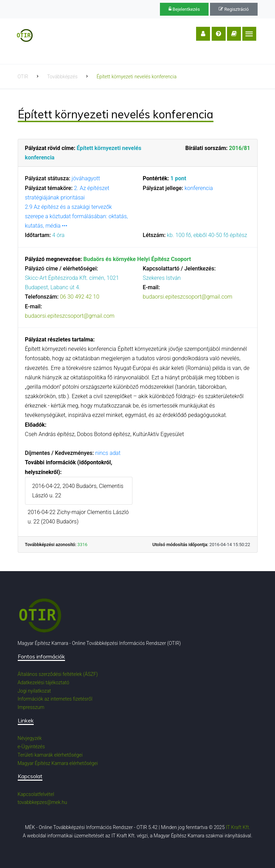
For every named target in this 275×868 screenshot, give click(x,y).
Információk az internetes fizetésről (55, 699)
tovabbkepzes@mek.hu (42, 802)
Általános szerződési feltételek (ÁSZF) (58, 674)
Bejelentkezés (184, 9)
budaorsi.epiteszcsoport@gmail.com (70, 316)
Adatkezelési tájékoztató (44, 682)
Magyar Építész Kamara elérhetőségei (58, 763)
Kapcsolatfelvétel (36, 794)
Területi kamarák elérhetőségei (50, 755)
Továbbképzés (62, 77)
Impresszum (31, 707)
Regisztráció (234, 9)
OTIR (23, 77)
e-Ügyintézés (31, 747)
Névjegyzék (30, 738)
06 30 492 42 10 (79, 297)
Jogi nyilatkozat (34, 691)
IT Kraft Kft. (238, 827)
